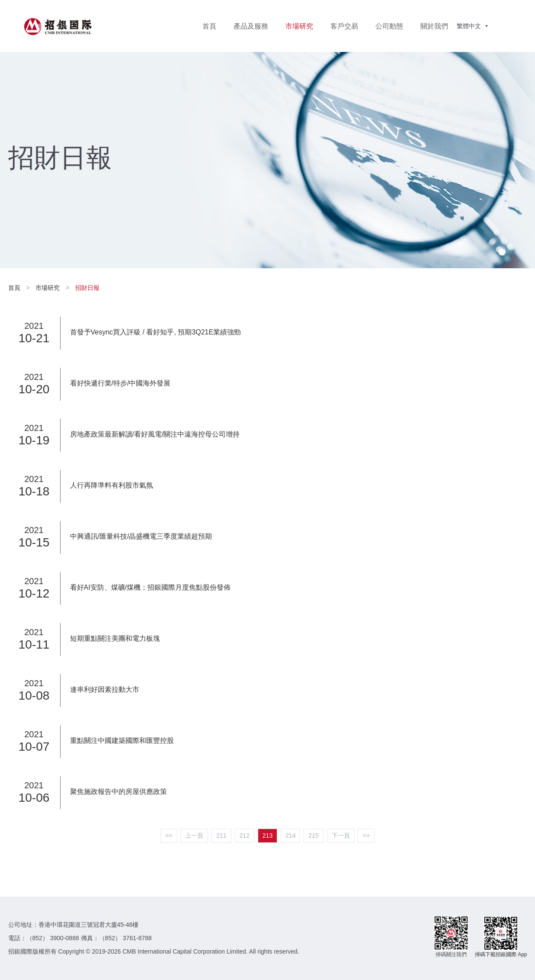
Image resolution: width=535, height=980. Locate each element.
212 (245, 835)
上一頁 (194, 835)
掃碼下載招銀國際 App (501, 954)
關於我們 (434, 26)
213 (267, 835)
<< (169, 835)
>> (366, 835)
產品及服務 (251, 26)
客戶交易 (344, 26)
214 (290, 835)
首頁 (209, 26)
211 (221, 835)
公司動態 (389, 26)
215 (313, 835)
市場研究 (299, 26)
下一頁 (341, 835)
